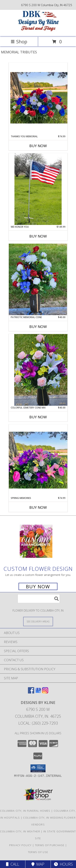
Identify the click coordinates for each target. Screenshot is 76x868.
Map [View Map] (38, 864)
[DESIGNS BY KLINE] (38, 31)
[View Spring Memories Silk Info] (38, 460)
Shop (19, 41)
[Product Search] (39, 599)
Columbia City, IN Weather (20, 831)
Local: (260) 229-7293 (38, 723)
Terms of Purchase (50, 845)
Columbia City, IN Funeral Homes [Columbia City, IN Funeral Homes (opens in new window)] (25, 811)
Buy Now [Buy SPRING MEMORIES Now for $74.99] (38, 507)
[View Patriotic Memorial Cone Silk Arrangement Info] (38, 279)
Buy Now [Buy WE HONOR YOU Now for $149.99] (38, 236)
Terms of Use (38, 852)
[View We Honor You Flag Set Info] (38, 189)
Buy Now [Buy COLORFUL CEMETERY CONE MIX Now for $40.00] (38, 417)
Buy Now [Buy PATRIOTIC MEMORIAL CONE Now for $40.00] (38, 327)
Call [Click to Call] (13, 864)
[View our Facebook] (31, 692)
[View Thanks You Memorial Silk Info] (38, 99)
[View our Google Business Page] (38, 692)
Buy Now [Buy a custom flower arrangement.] (38, 586)
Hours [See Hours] (63, 864)
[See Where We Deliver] (38, 621)
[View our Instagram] (45, 692)
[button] (38, 768)
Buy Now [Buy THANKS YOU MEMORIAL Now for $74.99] (38, 146)
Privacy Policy (20, 845)
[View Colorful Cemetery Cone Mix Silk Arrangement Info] (38, 370)
